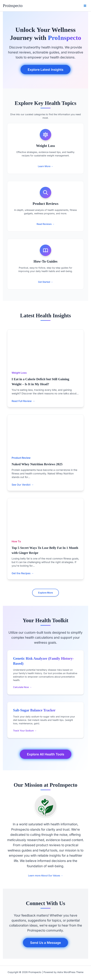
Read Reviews (46, 224)
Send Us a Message (45, 943)
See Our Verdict (23, 485)
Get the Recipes (23, 573)
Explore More (45, 593)
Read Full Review (23, 401)
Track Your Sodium (25, 731)
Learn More (46, 166)
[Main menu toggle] (85, 6)
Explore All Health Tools (46, 754)
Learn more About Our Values (46, 876)
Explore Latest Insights (45, 70)
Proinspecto (13, 6)
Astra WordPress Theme (70, 972)
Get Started (45, 282)
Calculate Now (22, 687)
